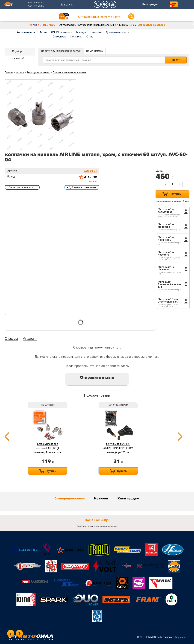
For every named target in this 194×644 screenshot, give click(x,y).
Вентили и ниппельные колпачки (70, 72)
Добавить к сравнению (81, 187)
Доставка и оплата (117, 32)
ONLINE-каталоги (62, 32)
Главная (9, 72)
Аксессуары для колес (39, 72)
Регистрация (150, 4)
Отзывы (11, 339)
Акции (43, 32)
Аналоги (30, 339)
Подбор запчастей (18, 52)
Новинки (101, 499)
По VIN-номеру (95, 51)
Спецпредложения (70, 499)
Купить (176, 194)
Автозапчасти (26, 32)
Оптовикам (60, 37)
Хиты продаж (129, 499)
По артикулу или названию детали (61, 51)
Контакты (76, 37)
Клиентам (96, 32)
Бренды (81, 32)
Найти (176, 60)
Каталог (20, 72)
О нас (90, 37)
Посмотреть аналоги (21, 187)
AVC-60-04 (90, 171)
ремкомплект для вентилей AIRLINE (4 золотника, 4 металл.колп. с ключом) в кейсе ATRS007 (48, 452)
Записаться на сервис (152, 25)
